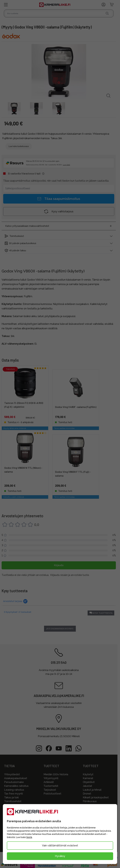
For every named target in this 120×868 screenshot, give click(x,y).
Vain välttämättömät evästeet (60, 845)
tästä (29, 837)
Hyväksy (60, 856)
